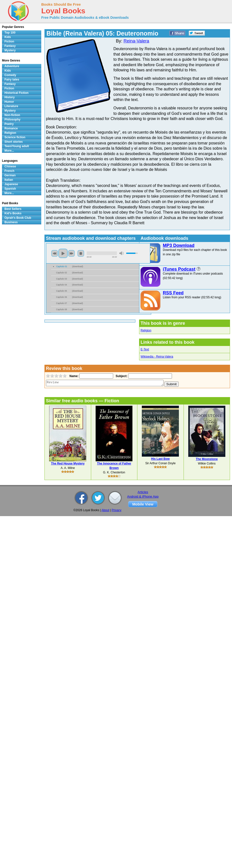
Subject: (121, 376)
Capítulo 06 (62, 297)
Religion (146, 330)
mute (122, 253)
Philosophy (12, 120)
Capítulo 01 (62, 266)
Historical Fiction (16, 93)
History (10, 97)
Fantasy (10, 46)
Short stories (14, 142)
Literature (11, 106)
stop (81, 253)
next (71, 253)
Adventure (12, 66)
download (78, 266)
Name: (74, 376)
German (10, 175)
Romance (11, 128)
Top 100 (10, 33)
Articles (143, 492)
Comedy (10, 75)
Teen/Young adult (17, 146)
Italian (9, 180)
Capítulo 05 (62, 291)
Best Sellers (13, 209)
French (9, 171)
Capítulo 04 (62, 285)
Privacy (116, 510)
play (63, 253)
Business (11, 222)
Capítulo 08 (62, 309)
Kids (8, 37)
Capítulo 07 (62, 303)
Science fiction (15, 137)
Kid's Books (13, 213)
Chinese (10, 166)
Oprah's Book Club (18, 218)
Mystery (10, 50)
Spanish (10, 189)
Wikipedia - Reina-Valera (157, 357)
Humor (9, 102)
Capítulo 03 (62, 279)
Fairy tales (12, 80)
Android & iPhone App (143, 496)
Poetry (9, 124)
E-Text (145, 349)
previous (55, 253)
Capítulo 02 (62, 273)
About (105, 510)
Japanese (11, 184)
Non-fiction (12, 115)
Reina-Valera (136, 41)
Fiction (9, 41)
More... (9, 151)
